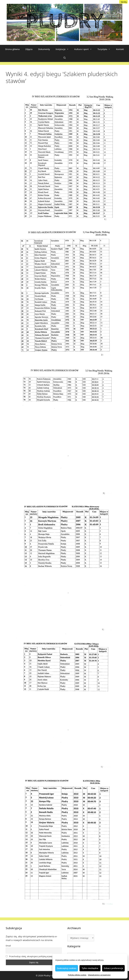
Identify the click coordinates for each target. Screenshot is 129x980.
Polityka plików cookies (77, 975)
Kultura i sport (85, 49)
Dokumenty (44, 49)
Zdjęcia (29, 49)
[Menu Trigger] (123, 2)
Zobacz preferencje (113, 968)
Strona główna (12, 49)
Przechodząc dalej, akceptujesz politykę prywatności (32, 956)
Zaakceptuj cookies (67, 968)
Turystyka (105, 49)
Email (8, 946)
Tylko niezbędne (90, 968)
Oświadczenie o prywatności (99, 975)
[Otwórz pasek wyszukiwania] (64, 58)
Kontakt (120, 49)
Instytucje (64, 49)
